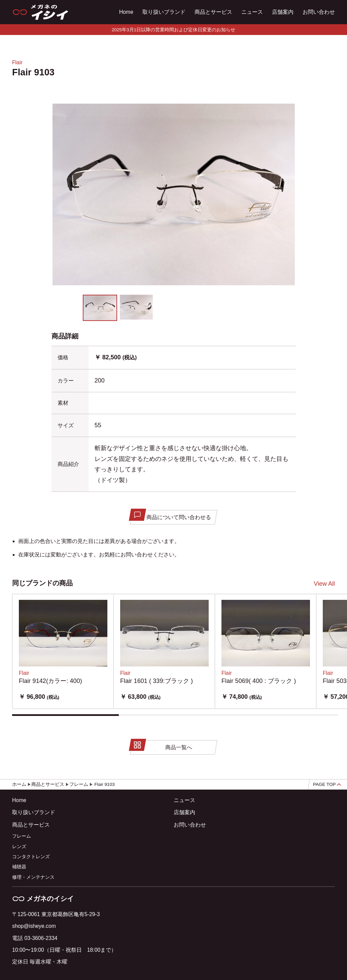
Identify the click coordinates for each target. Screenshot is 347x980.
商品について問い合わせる (171, 515)
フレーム (22, 836)
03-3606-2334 (41, 938)
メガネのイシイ (43, 899)
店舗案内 (283, 12)
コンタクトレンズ (31, 857)
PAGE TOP (327, 784)
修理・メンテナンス (33, 877)
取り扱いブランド (164, 12)
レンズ (19, 847)
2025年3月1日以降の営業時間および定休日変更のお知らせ (173, 30)
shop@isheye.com (34, 926)
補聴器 (19, 867)
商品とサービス (213, 12)
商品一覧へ (162, 746)
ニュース (252, 12)
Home (126, 12)
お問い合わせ (319, 12)
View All (324, 584)
